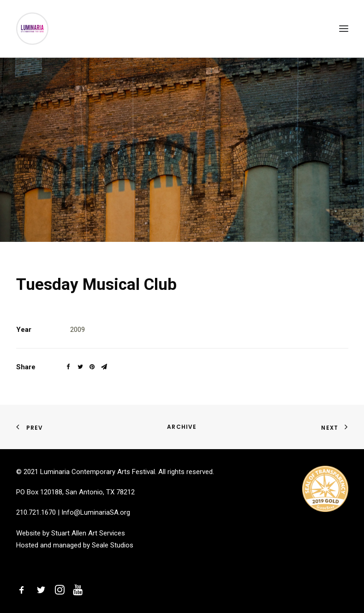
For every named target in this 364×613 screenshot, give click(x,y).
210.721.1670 (36, 512)
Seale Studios (113, 545)
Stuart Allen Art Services (88, 533)
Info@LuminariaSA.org (96, 512)
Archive (182, 427)
